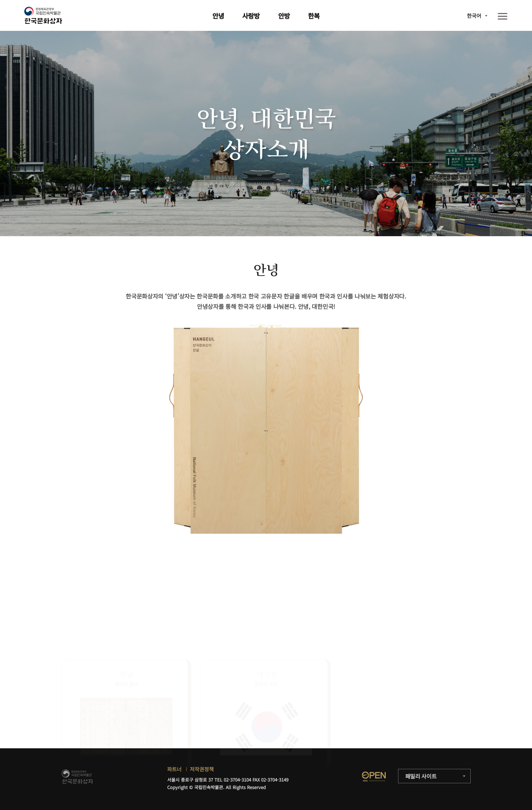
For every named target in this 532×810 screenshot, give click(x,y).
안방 (284, 16)
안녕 (218, 16)
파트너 (174, 769)
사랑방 (251, 16)
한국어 (474, 16)
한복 (314, 16)
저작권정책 (202, 769)
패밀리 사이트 (421, 776)
